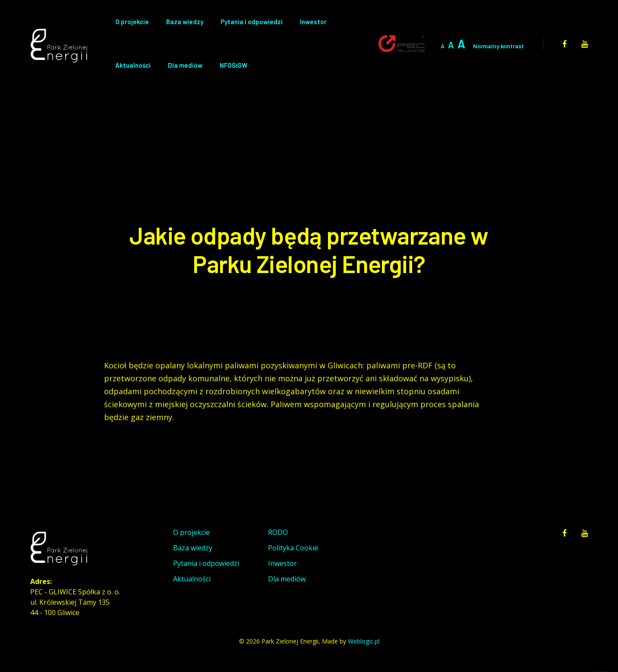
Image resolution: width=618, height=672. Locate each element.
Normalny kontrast (498, 46)
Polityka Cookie (293, 548)
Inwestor (313, 22)
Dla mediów (185, 65)
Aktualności (133, 65)
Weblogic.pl (364, 641)
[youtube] (585, 44)
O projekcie (132, 22)
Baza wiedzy (185, 22)
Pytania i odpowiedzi (252, 22)
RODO (278, 532)
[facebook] (564, 44)
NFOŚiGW (233, 65)
